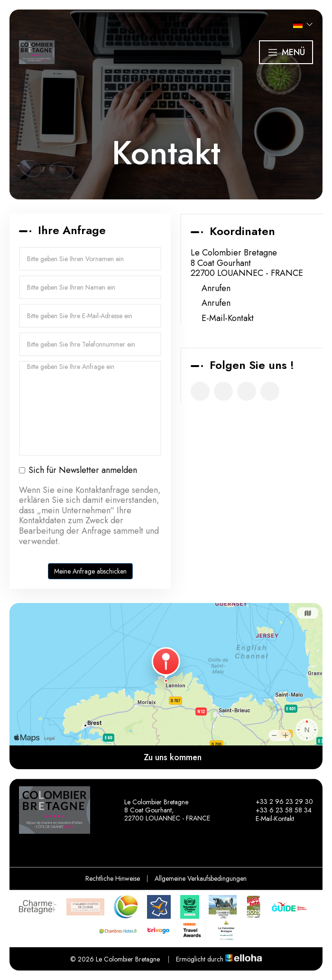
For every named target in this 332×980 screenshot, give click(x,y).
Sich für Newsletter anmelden (78, 471)
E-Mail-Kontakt (228, 319)
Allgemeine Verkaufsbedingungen (201, 878)
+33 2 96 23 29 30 (279, 801)
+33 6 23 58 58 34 (278, 810)
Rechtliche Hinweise (113, 878)
